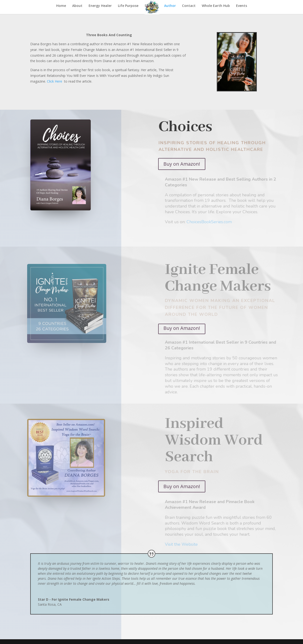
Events (242, 6)
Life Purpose (128, 6)
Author (170, 6)
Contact (189, 6)
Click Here (55, 81)
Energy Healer (100, 6)
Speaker (151, 6)
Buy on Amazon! (182, 164)
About (77, 6)
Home (61, 6)
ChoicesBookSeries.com (213, 222)
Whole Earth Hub (216, 6)
